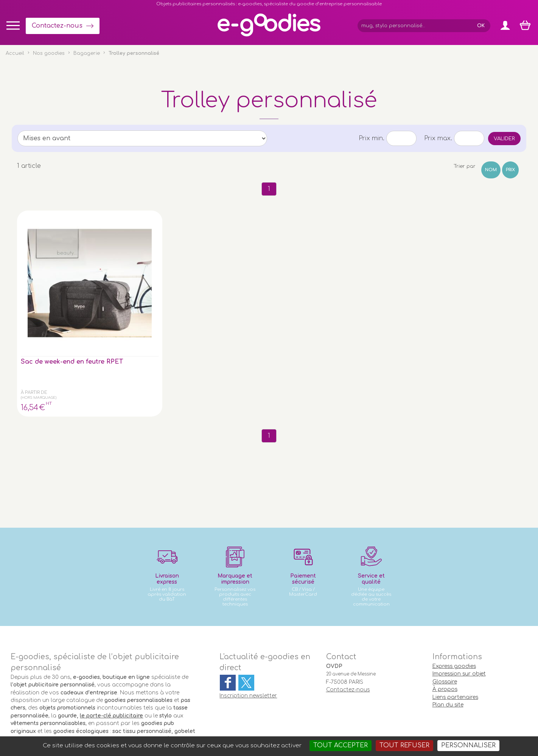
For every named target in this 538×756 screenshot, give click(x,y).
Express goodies (454, 596)
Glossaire (445, 612)
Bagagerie (87, 53)
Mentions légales (263, 719)
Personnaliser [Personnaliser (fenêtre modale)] (468, 745)
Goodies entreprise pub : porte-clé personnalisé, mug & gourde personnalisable (312, 728)
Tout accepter (341, 745)
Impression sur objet (459, 604)
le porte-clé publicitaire (111, 646)
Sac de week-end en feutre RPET (52, 295)
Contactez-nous (57, 26)
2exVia (326, 719)
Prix (510, 170)
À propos (445, 619)
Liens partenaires (455, 627)
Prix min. (372, 138)
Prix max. (438, 138)
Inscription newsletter (248, 626)
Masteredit (363, 719)
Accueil (15, 53)
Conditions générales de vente (198, 719)
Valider (504, 139)
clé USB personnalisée (142, 684)
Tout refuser (404, 745)
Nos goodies (49, 53)
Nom (491, 170)
